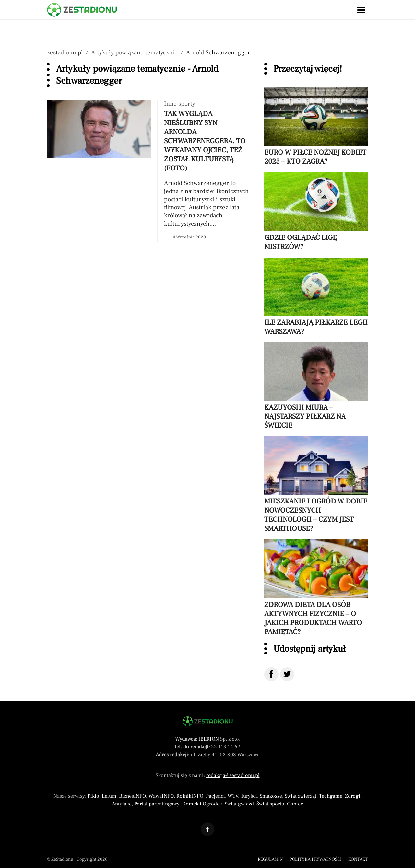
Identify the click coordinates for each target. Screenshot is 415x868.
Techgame (331, 796)
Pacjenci (215, 796)
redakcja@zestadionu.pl (233, 775)
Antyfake (122, 804)
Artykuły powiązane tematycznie (134, 52)
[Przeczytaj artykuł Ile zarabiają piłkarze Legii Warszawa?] (316, 297)
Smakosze (271, 796)
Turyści (249, 796)
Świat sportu (270, 804)
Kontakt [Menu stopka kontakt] (358, 859)
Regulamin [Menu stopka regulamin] (270, 859)
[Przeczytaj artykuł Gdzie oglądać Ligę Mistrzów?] (316, 212)
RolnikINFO (190, 796)
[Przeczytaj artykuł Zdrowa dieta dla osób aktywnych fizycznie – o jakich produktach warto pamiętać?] (316, 588)
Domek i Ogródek (202, 804)
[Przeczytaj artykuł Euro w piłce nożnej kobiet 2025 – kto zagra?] (316, 127)
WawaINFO (161, 796)
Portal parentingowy (157, 804)
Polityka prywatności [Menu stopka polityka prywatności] (316, 859)
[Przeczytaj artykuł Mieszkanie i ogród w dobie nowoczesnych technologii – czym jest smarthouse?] (316, 485)
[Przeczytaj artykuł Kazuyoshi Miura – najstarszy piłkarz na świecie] (316, 386)
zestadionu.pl (65, 52)
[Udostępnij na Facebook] (271, 674)
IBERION (209, 739)
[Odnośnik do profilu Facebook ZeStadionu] (207, 829)
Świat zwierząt (301, 796)
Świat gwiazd (239, 804)
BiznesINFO (132, 796)
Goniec (295, 804)
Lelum (109, 796)
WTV (233, 796)
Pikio (93, 796)
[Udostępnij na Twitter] (287, 674)
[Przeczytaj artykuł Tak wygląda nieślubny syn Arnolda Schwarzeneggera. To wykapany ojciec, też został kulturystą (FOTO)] (149, 171)
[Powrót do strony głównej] (208, 721)
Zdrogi (353, 796)
